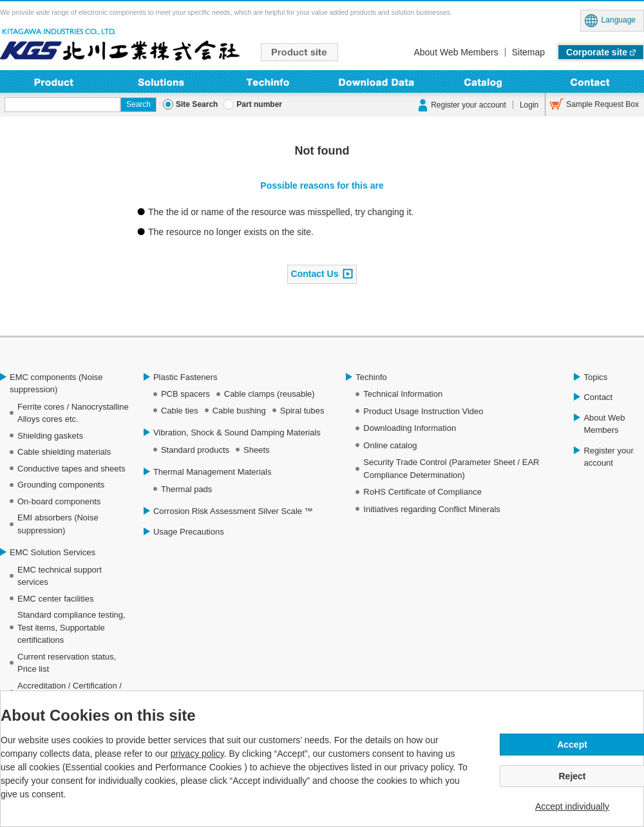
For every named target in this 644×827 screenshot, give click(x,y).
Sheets (256, 450)
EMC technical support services (60, 576)
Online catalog (390, 445)
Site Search (197, 104)
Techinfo (268, 81)
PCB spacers (185, 394)
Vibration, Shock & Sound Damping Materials (237, 433)
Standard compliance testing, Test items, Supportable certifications (71, 627)
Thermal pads (186, 489)
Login (529, 105)
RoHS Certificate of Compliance (422, 492)
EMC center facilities (55, 599)
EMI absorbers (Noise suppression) (58, 524)
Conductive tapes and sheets (71, 469)
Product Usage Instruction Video (423, 411)
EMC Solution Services (52, 552)
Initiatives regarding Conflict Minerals (431, 509)
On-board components (59, 501)
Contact (590, 81)
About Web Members (456, 52)
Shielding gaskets (50, 436)
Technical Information (403, 394)
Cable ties (180, 411)
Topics (595, 377)
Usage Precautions (189, 532)
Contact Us (315, 273)
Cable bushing (239, 411)
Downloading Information (376, 81)
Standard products (195, 450)
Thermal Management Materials (213, 472)
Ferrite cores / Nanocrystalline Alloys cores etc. (73, 413)
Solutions (161, 81)
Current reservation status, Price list (67, 663)
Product (54, 81)
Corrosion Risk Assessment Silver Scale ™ (233, 511)
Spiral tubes (302, 411)
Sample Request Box (602, 104)
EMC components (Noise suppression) (56, 384)
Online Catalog (483, 81)
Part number (259, 104)
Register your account (469, 105)
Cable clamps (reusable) (270, 394)
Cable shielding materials (64, 452)
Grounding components (61, 485)
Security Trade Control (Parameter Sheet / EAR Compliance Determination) (451, 469)
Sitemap (528, 52)
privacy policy (197, 754)
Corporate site (597, 52)
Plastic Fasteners (185, 377)
